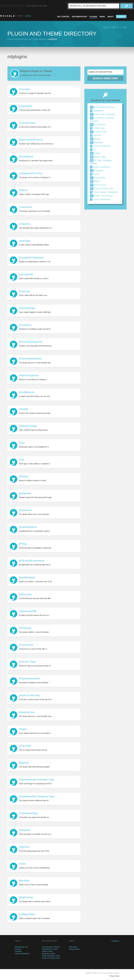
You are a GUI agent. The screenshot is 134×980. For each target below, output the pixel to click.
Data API (95, 135)
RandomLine (27, 712)
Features (18, 949)
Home (10, 39)
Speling (24, 763)
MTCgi (23, 544)
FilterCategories (29, 375)
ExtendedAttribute (30, 359)
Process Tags (27, 662)
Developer (96, 142)
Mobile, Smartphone (100, 167)
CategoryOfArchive (31, 173)
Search (95, 174)
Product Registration (22, 954)
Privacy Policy (114, 976)
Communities (98, 124)
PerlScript (25, 628)
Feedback (121, 16)
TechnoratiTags (28, 813)
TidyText (24, 847)
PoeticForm (26, 645)
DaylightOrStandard (31, 258)
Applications (97, 111)
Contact (115, 941)
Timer (23, 864)
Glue (22, 443)
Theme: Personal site (101, 196)
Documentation (79, 17)
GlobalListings (28, 426)
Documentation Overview (51, 947)
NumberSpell (27, 577)
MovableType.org (15, 16)
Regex (23, 729)
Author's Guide (47, 951)
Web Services (98, 185)
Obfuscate (25, 594)
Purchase (18, 951)
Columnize (26, 207)
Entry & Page (98, 157)
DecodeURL (26, 274)
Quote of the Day (29, 695)
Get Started (63, 17)
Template (25, 830)
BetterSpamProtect (31, 140)
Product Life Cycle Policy (51, 958)
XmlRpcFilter (27, 914)
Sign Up (116, 27)
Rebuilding (97, 171)
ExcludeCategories (31, 342)
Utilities (95, 181)
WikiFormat (26, 897)
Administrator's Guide (50, 949)
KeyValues (25, 510)
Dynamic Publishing (100, 146)
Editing (95, 153)
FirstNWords (27, 392)
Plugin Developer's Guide (51, 956)
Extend (17, 39)
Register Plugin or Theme (36, 71)
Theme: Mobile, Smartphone (104, 192)
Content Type (97, 128)
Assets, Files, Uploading (103, 114)
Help (125, 27)
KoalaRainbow (28, 527)
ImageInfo (25, 493)
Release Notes (74, 949)
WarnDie (24, 881)
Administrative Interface (102, 107)
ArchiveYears (27, 123)
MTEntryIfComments (32, 561)
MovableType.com (37, 6)
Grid (22, 460)
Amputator (26, 106)
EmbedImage (27, 308)
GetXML (24, 409)
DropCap (24, 291)
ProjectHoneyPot (29, 679)
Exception (25, 325)
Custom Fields (98, 132)
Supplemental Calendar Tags (37, 780)
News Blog (73, 947)
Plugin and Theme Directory (34, 39)
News (102, 17)
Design (95, 139)
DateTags (25, 241)
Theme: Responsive (100, 199)
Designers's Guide (49, 954)
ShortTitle (25, 746)
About (110, 17)
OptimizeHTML (28, 611)
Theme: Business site (101, 189)
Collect (23, 190)
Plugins (93, 17)
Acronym (25, 89)
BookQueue (26, 157)
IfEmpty (24, 476)
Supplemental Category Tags (37, 796)
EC (93, 150)
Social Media (98, 178)
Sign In (106, 27)
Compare (25, 224)
